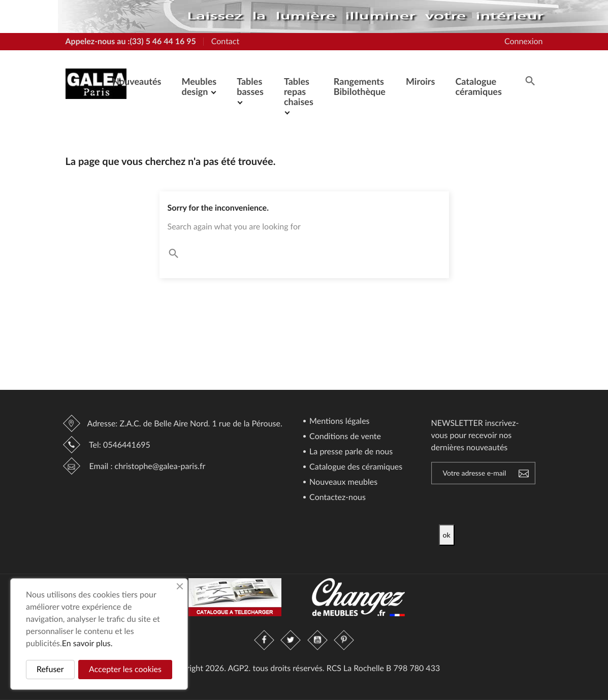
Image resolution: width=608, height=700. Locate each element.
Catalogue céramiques (478, 86)
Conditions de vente (344, 437)
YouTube (317, 640)
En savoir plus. (87, 643)
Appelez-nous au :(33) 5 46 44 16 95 (131, 41)
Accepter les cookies (125, 669)
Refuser (50, 669)
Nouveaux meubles (342, 482)
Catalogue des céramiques (355, 467)
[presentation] (524, 505)
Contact (225, 41)
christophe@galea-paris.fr (160, 466)
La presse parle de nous (350, 452)
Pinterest (344, 640)
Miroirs (420, 81)
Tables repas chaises (299, 91)
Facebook (265, 640)
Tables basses (250, 86)
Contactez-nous (337, 498)
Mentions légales (339, 422)
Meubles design (199, 86)
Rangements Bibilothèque (360, 86)
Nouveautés (137, 81)
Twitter (291, 640)
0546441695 (127, 445)
